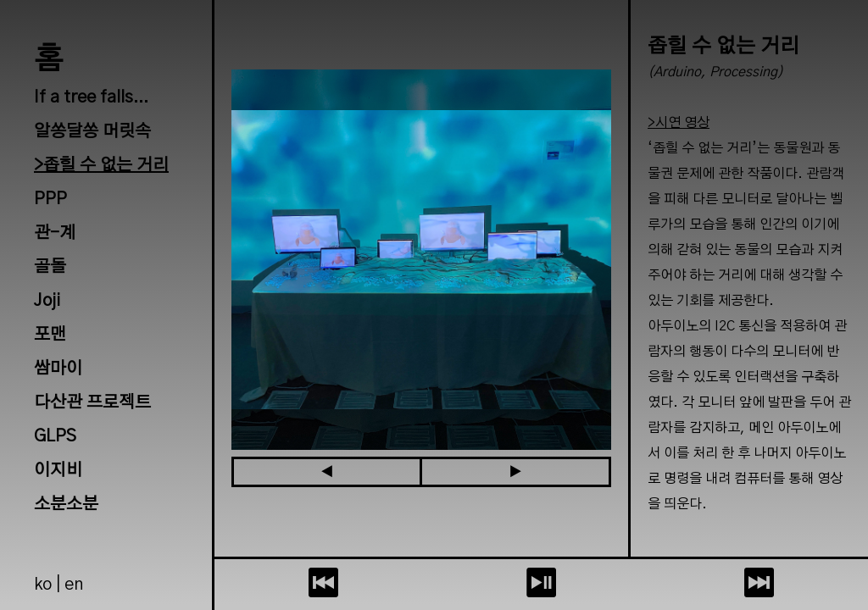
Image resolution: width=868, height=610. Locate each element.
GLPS (55, 436)
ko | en (58, 585)
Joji (47, 301)
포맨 (50, 335)
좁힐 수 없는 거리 (106, 165)
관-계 (55, 233)
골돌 (50, 267)
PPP (50, 199)
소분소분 (66, 504)
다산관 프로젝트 (92, 402)
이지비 (58, 470)
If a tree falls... (91, 97)
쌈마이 (58, 369)
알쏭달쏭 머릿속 (92, 131)
